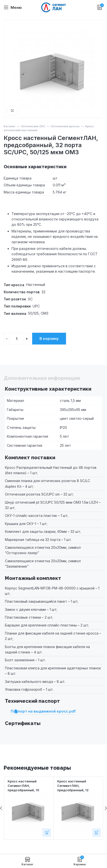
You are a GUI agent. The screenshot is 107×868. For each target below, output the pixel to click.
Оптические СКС (33, 126)
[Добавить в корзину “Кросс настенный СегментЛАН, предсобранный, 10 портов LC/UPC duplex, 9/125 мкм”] (47, 833)
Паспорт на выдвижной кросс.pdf (43, 711)
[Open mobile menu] (13, 7)
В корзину (49, 338)
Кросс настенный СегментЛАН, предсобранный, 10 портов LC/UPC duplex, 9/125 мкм (26, 790)
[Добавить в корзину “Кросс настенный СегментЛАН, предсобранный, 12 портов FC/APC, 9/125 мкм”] (97, 833)
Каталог (10, 126)
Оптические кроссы (65, 126)
